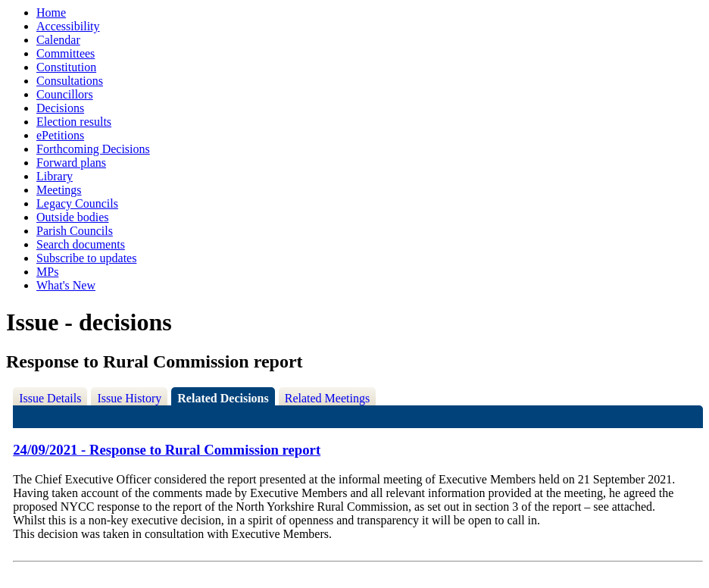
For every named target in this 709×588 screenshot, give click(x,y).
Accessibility (68, 26)
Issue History (129, 398)
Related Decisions (223, 398)
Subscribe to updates (86, 258)
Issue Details (50, 398)
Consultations (70, 81)
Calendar (58, 40)
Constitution (66, 67)
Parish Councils (75, 231)
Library (55, 176)
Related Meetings (327, 398)
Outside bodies (73, 217)
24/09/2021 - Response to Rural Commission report (167, 450)
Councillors (65, 94)
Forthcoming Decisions (93, 149)
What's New (66, 285)
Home (51, 13)
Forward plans (71, 163)
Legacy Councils (77, 203)
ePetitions (60, 135)
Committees (66, 53)
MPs (47, 272)
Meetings (59, 190)
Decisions (60, 108)
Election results (74, 122)
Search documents (81, 244)
